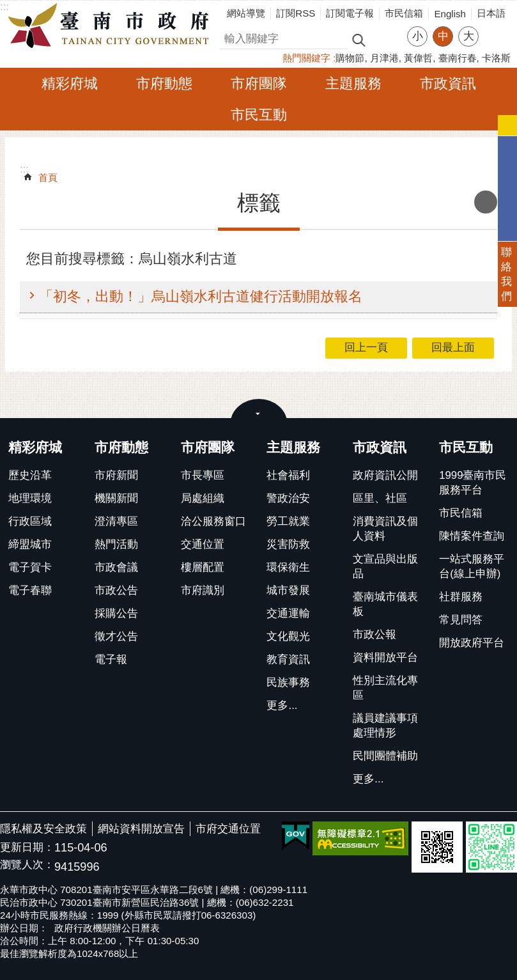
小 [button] (418, 36)
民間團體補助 (385, 756)
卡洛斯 (496, 58)
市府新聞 (116, 475)
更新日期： (27, 847)
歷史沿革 (30, 475)
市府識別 (203, 590)
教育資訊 (288, 659)
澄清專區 (116, 521)
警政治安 (288, 498)
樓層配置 (203, 567)
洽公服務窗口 (213, 521)
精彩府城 (70, 83)
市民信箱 (404, 13)
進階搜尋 (386, 39)
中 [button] (443, 36)
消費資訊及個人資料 (385, 529)
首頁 (48, 177)
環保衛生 (288, 567)
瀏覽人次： (27, 865)
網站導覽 (246, 13)
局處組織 (203, 498)
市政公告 (116, 590)
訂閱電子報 (350, 13)
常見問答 (461, 620)
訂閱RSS (296, 13)
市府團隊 (259, 83)
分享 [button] (495, 28)
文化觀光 (288, 636)
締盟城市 (30, 544)
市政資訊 (448, 83)
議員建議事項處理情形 (385, 726)
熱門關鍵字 (306, 58)
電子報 (111, 659)
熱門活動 (116, 544)
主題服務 (353, 83)
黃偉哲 (418, 58)
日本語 (491, 13)
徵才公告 (116, 636)
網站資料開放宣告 (141, 829)
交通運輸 (288, 613)
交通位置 (203, 544)
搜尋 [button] (359, 39)
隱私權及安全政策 (43, 829)
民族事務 (288, 682)
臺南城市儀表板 (385, 604)
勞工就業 (288, 521)
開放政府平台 (472, 643)
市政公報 (374, 634)
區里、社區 (380, 498)
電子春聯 (30, 590)
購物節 (350, 58)
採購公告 (116, 613)
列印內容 (486, 202)
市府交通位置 (228, 829)
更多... (282, 705)
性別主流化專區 (385, 688)
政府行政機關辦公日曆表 (107, 928)
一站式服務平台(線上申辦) (472, 566)
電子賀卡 (30, 567)
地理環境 (30, 498)
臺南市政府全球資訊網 (112, 26)
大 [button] (469, 36)
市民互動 (259, 115)
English (450, 14)
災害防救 (288, 544)
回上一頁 (366, 347)
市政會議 (116, 567)
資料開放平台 (385, 657)
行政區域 (30, 521)
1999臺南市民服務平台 (473, 483)
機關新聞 (116, 498)
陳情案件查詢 (472, 536)
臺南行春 (458, 58)
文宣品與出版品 (385, 566)
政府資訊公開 (385, 475)
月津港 (384, 58)
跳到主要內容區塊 (7, 7)
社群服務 (461, 597)
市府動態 (164, 83)
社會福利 (288, 475)
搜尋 (230, 37)
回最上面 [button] (453, 347)
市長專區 (203, 475)
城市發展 (288, 590)
